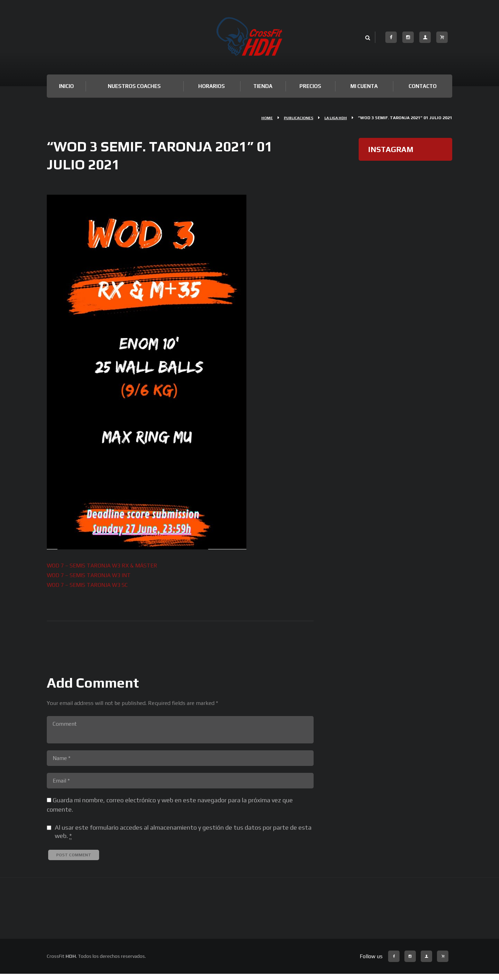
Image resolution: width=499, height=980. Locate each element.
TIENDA (263, 86)
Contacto (423, 86)
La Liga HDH (334, 118)
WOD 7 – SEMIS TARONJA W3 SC (93, 584)
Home (259, 118)
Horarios (212, 86)
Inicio (66, 86)
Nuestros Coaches (134, 86)
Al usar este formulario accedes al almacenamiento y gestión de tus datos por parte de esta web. (183, 838)
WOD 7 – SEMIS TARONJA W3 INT (95, 575)
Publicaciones (293, 118)
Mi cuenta (364, 86)
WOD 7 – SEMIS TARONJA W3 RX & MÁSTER (110, 565)
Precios (310, 86)
